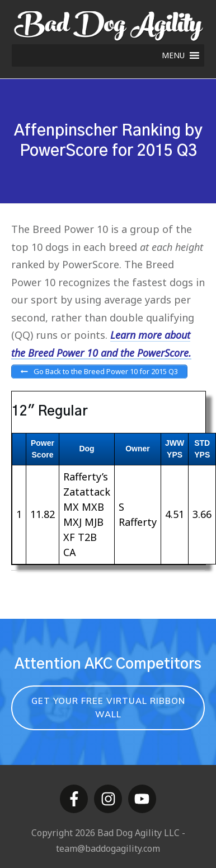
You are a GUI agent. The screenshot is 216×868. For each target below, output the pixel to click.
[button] (173, 55)
